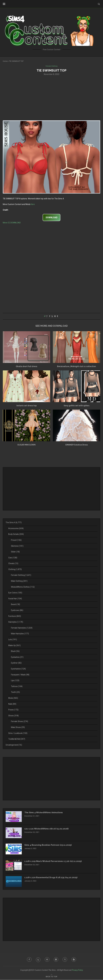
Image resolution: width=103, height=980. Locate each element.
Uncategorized (14, 745)
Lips (15, 681)
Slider (15, 552)
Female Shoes (20, 722)
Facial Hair (15, 599)
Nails (12, 704)
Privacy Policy (77, 970)
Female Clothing (21, 575)
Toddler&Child (17, 739)
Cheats (13, 564)
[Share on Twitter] (52, 317)
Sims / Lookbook (18, 733)
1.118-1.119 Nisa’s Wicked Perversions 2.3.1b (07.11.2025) (54, 862)
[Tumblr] (65, 960)
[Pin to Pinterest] (55, 316)
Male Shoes (18, 728)
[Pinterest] (47, 960)
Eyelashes (17, 657)
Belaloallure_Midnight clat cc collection (77, 367)
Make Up (14, 646)
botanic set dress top (27, 406)
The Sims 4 (14, 523)
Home (5, 61)
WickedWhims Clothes (23, 587)
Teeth (15, 692)
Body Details (16, 534)
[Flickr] (56, 960)
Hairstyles (16, 622)
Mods (13, 698)
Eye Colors (15, 593)
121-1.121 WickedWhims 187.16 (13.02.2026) (47, 829)
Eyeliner (16, 663)
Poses (13, 710)
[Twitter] (38, 960)
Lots (13, 640)
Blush (15, 651)
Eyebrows (17, 611)
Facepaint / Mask (20, 675)
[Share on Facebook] (50, 316)
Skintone (17, 546)
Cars (13, 558)
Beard (15, 605)
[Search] (99, 4)
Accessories (16, 529)
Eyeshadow (18, 669)
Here (33, 204)
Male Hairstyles (20, 634)
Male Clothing (19, 581)
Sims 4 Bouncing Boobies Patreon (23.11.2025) (49, 845)
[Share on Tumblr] (57, 316)
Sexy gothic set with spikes (77, 406)
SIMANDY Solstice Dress (77, 445)
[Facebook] (28, 960)
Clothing (15, 569)
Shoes (13, 716)
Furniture (15, 616)
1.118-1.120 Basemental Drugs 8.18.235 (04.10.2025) (52, 878)
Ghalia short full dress (26, 367)
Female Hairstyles (22, 628)
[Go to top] (51, 977)
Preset (16, 540)
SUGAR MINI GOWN (26, 445)
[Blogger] (75, 960)
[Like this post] (47, 316)
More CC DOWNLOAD (12, 223)
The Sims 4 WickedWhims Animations (45, 813)
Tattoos (17, 686)
